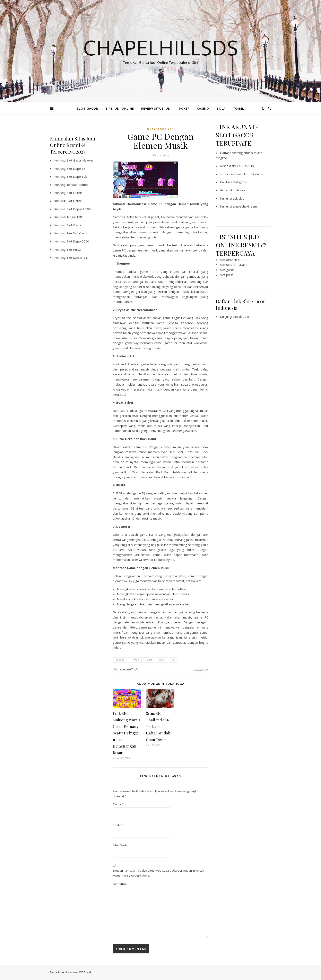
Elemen (135, 660)
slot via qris (238, 190)
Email (118, 825)
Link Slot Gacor (77, 233)
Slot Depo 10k (77, 176)
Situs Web (120, 845)
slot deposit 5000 (233, 260)
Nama (118, 804)
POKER (184, 108)
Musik (162, 660)
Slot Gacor (74, 225)
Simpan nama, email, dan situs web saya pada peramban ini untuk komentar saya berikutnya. (158, 873)
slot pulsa (227, 275)
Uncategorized (161, 129)
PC (173, 660)
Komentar (120, 883)
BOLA (221, 108)
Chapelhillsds (161, 47)
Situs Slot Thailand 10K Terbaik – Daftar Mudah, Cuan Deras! (159, 726)
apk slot (238, 198)
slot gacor (240, 182)
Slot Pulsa (74, 249)
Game (149, 660)
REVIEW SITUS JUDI (156, 108)
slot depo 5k (242, 317)
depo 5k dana (253, 174)
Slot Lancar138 (77, 257)
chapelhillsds (129, 669)
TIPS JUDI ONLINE (120, 108)
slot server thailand (234, 265)
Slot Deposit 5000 (80, 209)
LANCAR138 (245, 166)
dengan (120, 660)
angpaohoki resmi (245, 206)
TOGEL (238, 108)
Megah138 (75, 217)
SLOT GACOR (88, 108)
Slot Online (74, 193)
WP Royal (85, 972)
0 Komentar (200, 669)
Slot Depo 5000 (78, 241)
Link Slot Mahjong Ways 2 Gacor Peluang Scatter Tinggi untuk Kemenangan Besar (127, 733)
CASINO (203, 108)
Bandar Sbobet (77, 185)
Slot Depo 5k (76, 168)
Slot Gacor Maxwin (80, 160)
